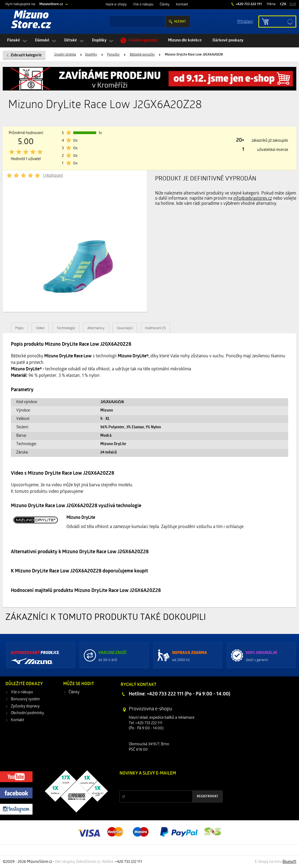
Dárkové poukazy (228, 41)
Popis (19, 328)
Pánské (14, 41)
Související (125, 328)
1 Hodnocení (53, 176)
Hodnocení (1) (155, 328)
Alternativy (96, 328)
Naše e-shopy (116, 4)
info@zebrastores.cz (253, 199)
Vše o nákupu (143, 4)
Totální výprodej (143, 41)
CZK (283, 4)
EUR (293, 4)
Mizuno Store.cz (31, 21)
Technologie (66, 328)
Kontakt (182, 4)
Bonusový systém (25, 699)
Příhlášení (245, 21)
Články (165, 4)
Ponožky (113, 55)
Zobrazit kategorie (26, 55)
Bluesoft (289, 862)
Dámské (42, 41)
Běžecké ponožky (142, 55)
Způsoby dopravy (25, 706)
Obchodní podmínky (27, 713)
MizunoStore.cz (51, 4)
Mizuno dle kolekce (185, 41)
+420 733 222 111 (248, 4)
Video (40, 328)
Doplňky (99, 41)
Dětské (71, 41)
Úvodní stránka (65, 55)
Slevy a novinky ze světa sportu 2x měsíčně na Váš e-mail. (166, 784)
